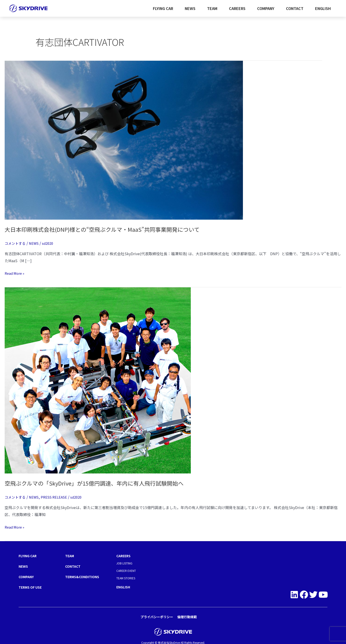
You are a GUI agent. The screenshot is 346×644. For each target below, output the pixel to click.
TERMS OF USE (32, 586)
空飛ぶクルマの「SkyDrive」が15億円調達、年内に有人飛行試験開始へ (102, 483)
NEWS (190, 6)
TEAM (212, 6)
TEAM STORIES (126, 578)
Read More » (15, 273)
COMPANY (266, 6)
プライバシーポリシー (157, 616)
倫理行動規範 (187, 616)
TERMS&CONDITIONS (84, 576)
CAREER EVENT (126, 570)
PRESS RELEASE (57, 497)
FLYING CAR (163, 6)
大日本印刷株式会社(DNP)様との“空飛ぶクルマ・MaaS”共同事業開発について (111, 229)
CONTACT (295, 6)
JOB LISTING (124, 563)
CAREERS (237, 6)
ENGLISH (323, 6)
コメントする (16, 243)
